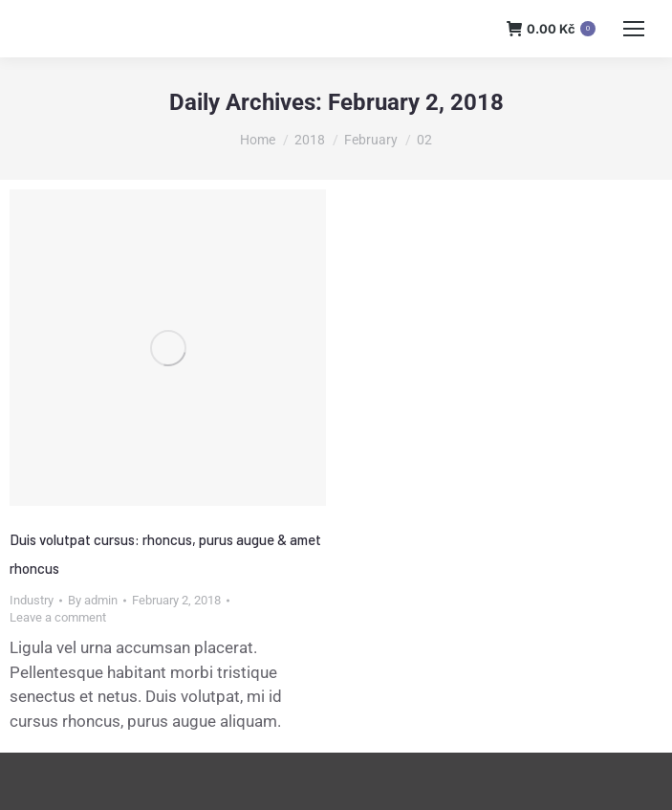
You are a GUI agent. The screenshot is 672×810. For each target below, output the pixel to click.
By (93, 600)
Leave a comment (58, 617)
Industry (32, 600)
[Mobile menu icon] (634, 29)
